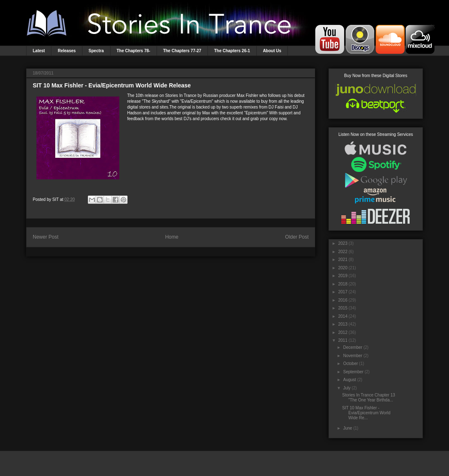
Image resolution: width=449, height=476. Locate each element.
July (347, 388)
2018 (343, 284)
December (352, 347)
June (348, 428)
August (349, 380)
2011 (343, 340)
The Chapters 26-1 (232, 51)
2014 (343, 316)
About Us (272, 51)
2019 (343, 276)
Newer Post (46, 237)
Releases (66, 51)
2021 (343, 260)
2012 (343, 332)
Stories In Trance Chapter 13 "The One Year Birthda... (369, 397)
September (353, 372)
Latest (39, 51)
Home (172, 237)
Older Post (297, 237)
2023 (343, 243)
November (352, 356)
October (350, 364)
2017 (343, 292)
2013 (343, 324)
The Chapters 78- (134, 51)
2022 (343, 252)
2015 (343, 308)
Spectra (96, 51)
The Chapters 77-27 (182, 51)
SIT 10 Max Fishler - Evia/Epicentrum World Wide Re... (366, 413)
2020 (343, 268)
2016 (343, 300)
